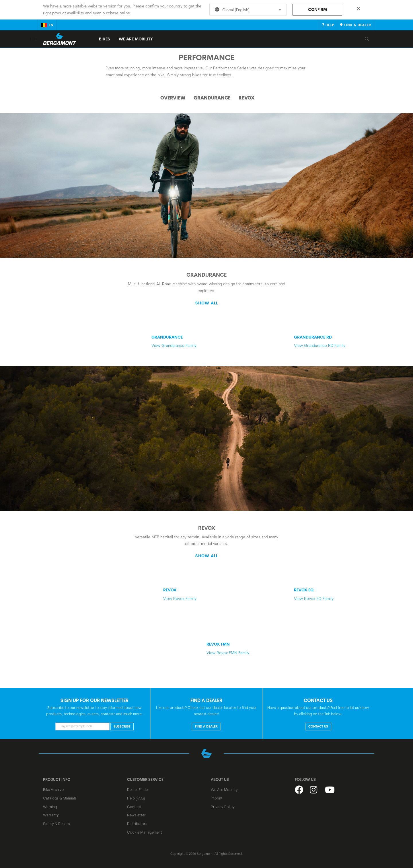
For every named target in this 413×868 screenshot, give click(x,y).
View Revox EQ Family (333, 594)
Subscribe (122, 726)
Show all (207, 303)
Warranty (51, 815)
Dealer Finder (138, 789)
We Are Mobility (136, 39)
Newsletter (136, 815)
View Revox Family (180, 594)
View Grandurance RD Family (333, 341)
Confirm (317, 9)
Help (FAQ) (136, 798)
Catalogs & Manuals (60, 798)
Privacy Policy (223, 807)
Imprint (217, 798)
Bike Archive (53, 789)
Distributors (137, 824)
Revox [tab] (247, 98)
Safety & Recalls (57, 824)
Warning (50, 807)
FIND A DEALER (206, 726)
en (47, 25)
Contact (134, 807)
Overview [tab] (173, 98)
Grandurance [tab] (212, 98)
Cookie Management (145, 832)
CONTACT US (318, 726)
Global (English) (247, 10)
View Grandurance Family (174, 341)
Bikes (105, 39)
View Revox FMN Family (245, 648)
